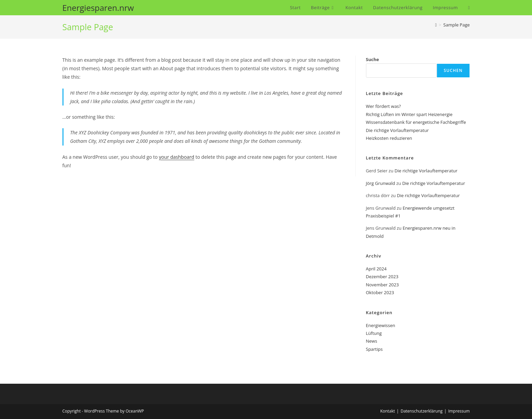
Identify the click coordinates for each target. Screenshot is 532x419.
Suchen (453, 70)
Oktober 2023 (380, 292)
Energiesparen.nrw (98, 8)
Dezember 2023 (382, 277)
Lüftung (374, 333)
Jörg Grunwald (381, 183)
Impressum (459, 411)
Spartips (374, 349)
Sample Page (457, 25)
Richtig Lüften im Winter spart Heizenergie (409, 114)
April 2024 (376, 269)
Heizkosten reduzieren (389, 138)
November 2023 (382, 285)
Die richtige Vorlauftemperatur (397, 130)
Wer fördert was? (383, 106)
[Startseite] (436, 25)
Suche (373, 59)
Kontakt (388, 411)
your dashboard (177, 157)
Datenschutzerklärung (422, 411)
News (372, 341)
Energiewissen (381, 325)
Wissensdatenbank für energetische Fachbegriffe (416, 122)
